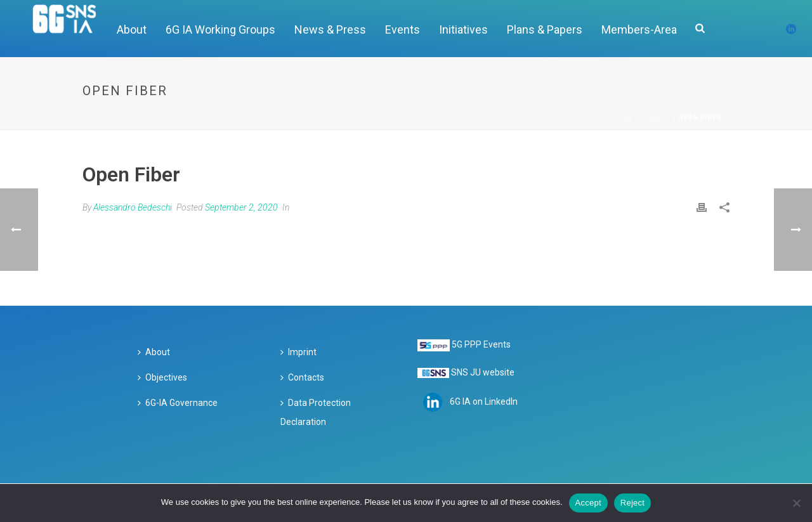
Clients (656, 118)
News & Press (330, 29)
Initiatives (463, 29)
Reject (632, 503)
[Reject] (796, 503)
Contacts (302, 377)
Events (403, 29)
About (132, 29)
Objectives (162, 377)
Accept (588, 503)
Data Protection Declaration (316, 412)
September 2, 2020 (241, 207)
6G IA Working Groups (220, 29)
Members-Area (639, 29)
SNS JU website (483, 372)
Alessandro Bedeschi (133, 207)
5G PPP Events (481, 344)
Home (622, 118)
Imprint (298, 352)
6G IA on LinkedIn (484, 401)
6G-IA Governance (178, 403)
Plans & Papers (545, 29)
